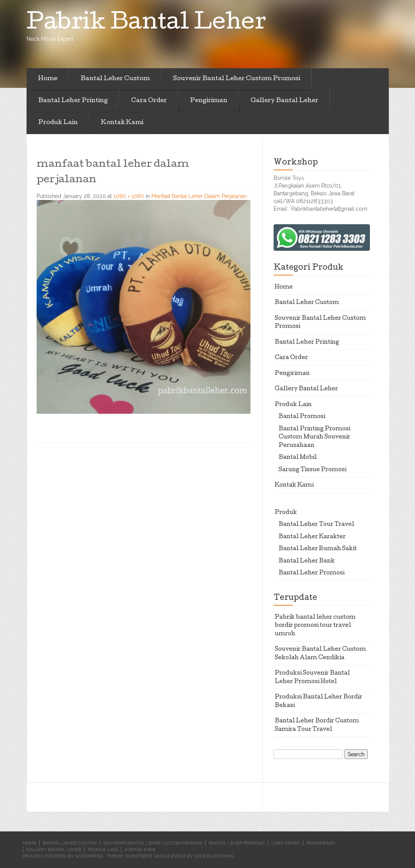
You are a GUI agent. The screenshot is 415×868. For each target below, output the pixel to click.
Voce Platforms (214, 856)
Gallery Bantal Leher (284, 101)
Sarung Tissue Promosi (313, 470)
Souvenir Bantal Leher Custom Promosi (237, 79)
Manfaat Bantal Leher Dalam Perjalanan (199, 196)
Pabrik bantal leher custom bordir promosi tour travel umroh (315, 626)
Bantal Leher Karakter (312, 537)
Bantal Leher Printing (73, 101)
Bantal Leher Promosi (312, 573)
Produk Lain (58, 123)
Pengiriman (209, 101)
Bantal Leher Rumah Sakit (318, 549)
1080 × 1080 (129, 196)
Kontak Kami (122, 123)
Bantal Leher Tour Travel (316, 525)
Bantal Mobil (298, 458)
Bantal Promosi (302, 417)
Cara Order (149, 101)
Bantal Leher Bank (307, 561)
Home (48, 79)
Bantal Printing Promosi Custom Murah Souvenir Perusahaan (314, 437)
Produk (286, 513)
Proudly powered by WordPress (63, 856)
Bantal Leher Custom (115, 79)
